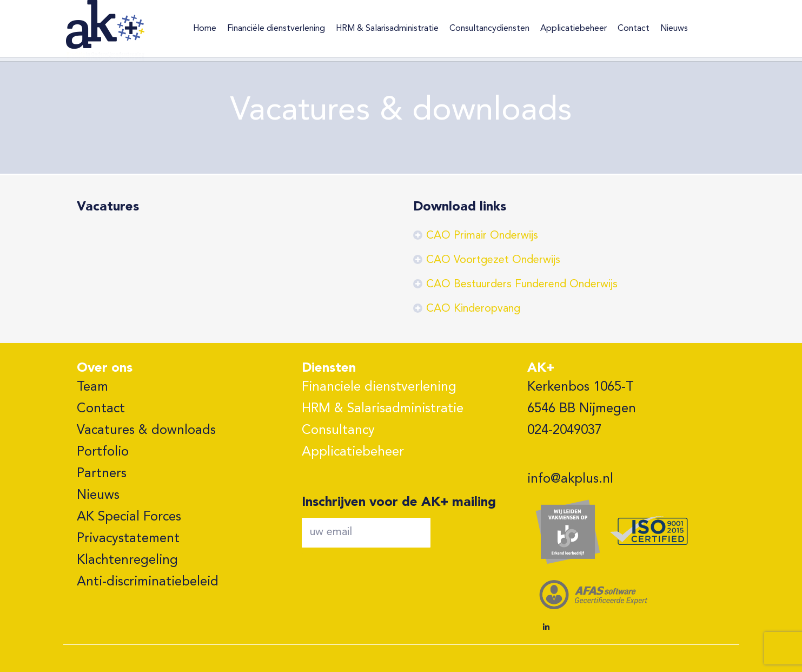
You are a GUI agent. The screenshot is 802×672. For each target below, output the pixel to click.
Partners (102, 474)
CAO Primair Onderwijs (482, 236)
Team (92, 387)
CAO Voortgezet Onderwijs (493, 260)
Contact (101, 409)
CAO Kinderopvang (473, 309)
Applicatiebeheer (353, 452)
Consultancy (338, 431)
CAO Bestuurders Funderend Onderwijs (522, 285)
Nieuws (98, 496)
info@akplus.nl (570, 479)
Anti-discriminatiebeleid (148, 582)
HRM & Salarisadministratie (383, 409)
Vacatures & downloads (146, 431)
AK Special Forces (129, 517)
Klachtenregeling (127, 561)
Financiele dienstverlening (379, 387)
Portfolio (103, 452)
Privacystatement (128, 539)
